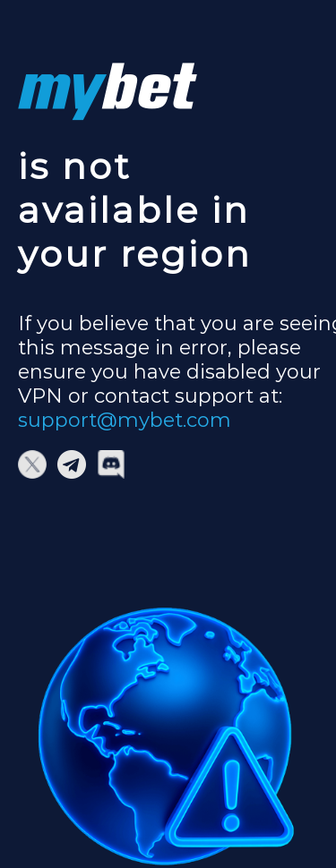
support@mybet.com (125, 420)
